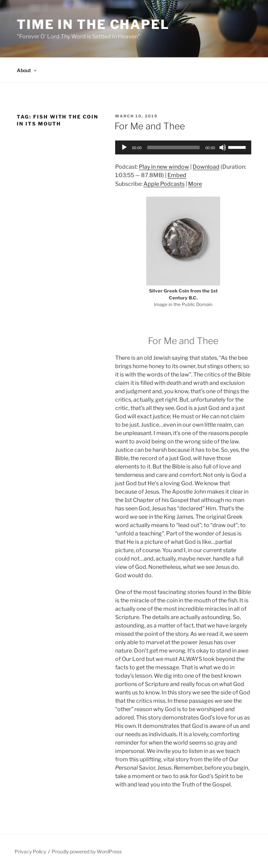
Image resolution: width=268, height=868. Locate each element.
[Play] (124, 147)
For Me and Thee (150, 126)
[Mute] (223, 147)
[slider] (174, 147)
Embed (177, 175)
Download (206, 167)
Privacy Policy (30, 851)
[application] (183, 147)
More (195, 184)
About (27, 70)
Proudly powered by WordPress (87, 851)
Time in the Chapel (93, 24)
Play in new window (164, 167)
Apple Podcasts (164, 184)
